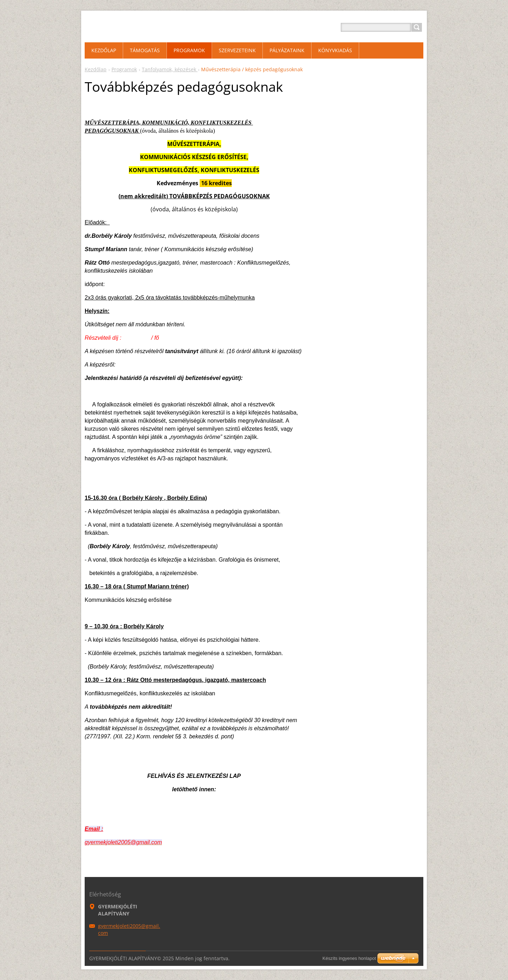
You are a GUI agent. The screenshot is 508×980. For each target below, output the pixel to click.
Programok (124, 69)
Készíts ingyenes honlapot (349, 958)
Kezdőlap (96, 69)
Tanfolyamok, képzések (170, 69)
